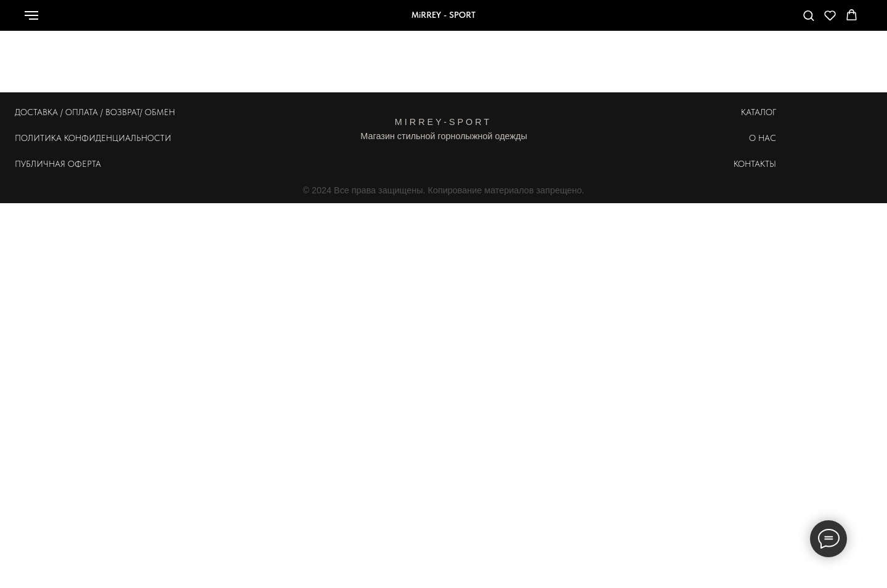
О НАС (763, 138)
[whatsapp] (713, 21)
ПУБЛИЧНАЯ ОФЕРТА (58, 164)
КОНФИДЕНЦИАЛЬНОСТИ (118, 138)
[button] (808, 15)
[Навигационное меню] (31, 15)
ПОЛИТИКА (38, 138)
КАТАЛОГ (759, 112)
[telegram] (767, 21)
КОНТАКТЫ (755, 164)
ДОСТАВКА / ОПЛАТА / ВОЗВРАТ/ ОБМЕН (95, 112)
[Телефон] (740, 21)
